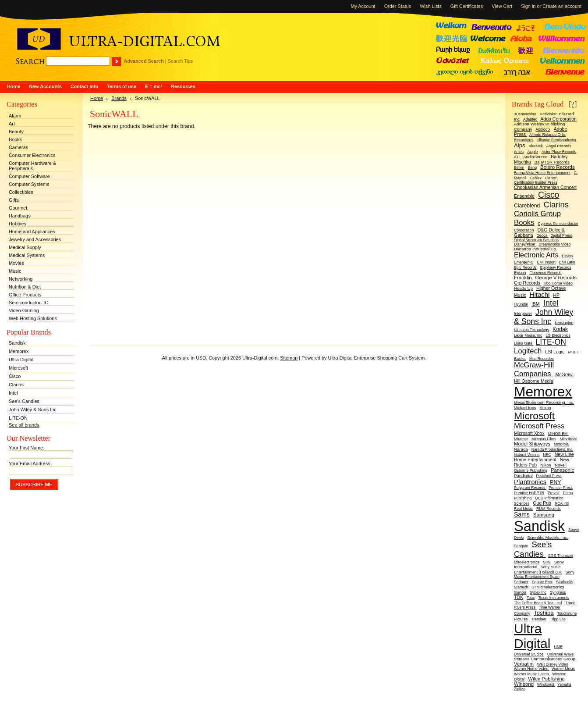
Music (15, 271)
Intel (13, 393)
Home (97, 98)
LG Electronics (558, 335)
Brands (119, 98)
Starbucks (565, 582)
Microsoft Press (539, 426)
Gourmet (18, 208)
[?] (573, 104)
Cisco (15, 376)
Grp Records (528, 283)
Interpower (523, 314)
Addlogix (543, 129)
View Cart (502, 6)
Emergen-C (524, 262)
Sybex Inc (538, 592)
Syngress (558, 592)
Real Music (523, 509)
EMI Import (546, 262)
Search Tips (180, 61)
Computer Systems (29, 184)
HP (556, 295)
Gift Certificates (467, 6)
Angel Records (559, 146)
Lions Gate (524, 343)
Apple (533, 151)
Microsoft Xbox (529, 433)
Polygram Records (530, 488)
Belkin (519, 167)
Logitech (528, 351)
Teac (531, 598)
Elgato (568, 256)
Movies (16, 263)
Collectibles (21, 192)
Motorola (561, 444)
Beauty (16, 132)
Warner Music (563, 669)
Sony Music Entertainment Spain (544, 574)
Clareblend (527, 206)
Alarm (15, 116)
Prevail (554, 493)
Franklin (523, 278)
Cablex (536, 178)
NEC (547, 455)
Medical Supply (25, 247)
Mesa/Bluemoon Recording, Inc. (544, 402)
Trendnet (538, 619)
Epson (520, 273)
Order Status (398, 6)
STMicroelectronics (548, 587)
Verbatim (524, 664)
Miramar (521, 439)
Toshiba (544, 613)
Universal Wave (561, 654)
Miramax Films (544, 439)
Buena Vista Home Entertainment (542, 173)
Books (15, 139)
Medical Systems (27, 255)
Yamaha (564, 684)
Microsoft (18, 368)
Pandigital (523, 476)
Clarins (16, 385)
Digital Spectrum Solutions (536, 240)
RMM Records (549, 509)
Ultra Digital (21, 360)
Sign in (528, 6)
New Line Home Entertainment (544, 457)
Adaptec (531, 119)
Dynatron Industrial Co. (536, 249)
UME (558, 647)
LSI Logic (555, 352)
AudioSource (535, 157)
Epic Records (525, 267)
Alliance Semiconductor (557, 140)
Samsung (544, 515)
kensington (564, 323)
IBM (536, 304)
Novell (561, 465)
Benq (532, 167)
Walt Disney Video (553, 664)
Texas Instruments (554, 598)
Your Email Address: (30, 463)
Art (12, 124)
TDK (519, 597)
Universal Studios (529, 654)
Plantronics (530, 482)
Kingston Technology (531, 330)
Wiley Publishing (546, 679)
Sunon (520, 592)
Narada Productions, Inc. (553, 449)
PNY (555, 482)
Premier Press (561, 488)
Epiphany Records (556, 267)
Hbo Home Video (558, 283)
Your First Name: (27, 448)
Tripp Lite (558, 619)
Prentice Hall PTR (529, 493)
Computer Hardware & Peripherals (32, 166)
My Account (363, 6)
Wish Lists (431, 6)
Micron (545, 408)
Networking (21, 279)
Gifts (14, 200)
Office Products (25, 295)
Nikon (546, 465)
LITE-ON (18, 418)
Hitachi (540, 294)
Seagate (521, 546)
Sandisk (17, 343)
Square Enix (542, 582)
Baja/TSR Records (552, 162)
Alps (520, 145)
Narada (521, 449)
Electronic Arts (536, 255)
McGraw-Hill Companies (534, 369)
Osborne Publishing (531, 470)
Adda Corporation (558, 119)
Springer (521, 582)
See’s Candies (24, 401)
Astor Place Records (559, 152)
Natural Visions (527, 455)
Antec (519, 152)
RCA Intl (562, 503)
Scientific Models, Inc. (548, 537)
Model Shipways (532, 444)
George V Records (556, 278)
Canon (551, 178)
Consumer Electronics (32, 155)
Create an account (562, 6)
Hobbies (18, 224)
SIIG (547, 562)
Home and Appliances (32, 232)
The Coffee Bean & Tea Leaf (538, 603)
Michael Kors (525, 408)
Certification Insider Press (536, 182)
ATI (517, 157)
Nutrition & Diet (25, 287)
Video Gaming (24, 310)
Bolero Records (558, 167)
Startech (521, 587)
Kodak (560, 329)
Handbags (20, 216)
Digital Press (561, 235)
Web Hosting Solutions (33, 318)
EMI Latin (567, 262)
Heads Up (523, 288)
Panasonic (562, 470)
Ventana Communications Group (545, 659)
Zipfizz (519, 689)
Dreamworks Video (554, 244)
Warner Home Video (532, 669)
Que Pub (542, 503)
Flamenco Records (545, 273)
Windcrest (546, 684)
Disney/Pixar (525, 244)
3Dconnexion (525, 114)
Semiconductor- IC (28, 303)
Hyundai (521, 304)
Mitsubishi (568, 439)
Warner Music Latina (531, 674)
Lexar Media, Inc (528, 335)
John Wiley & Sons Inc (33, 410)
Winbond (524, 684)
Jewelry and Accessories (35, 239)
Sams (522, 514)
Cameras (18, 147)
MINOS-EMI (558, 434)
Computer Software (29, 176)
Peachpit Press (549, 476)
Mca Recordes (542, 359)
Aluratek (536, 146)
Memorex (19, 351)
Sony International (539, 564)
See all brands (24, 425)
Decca (542, 235)
